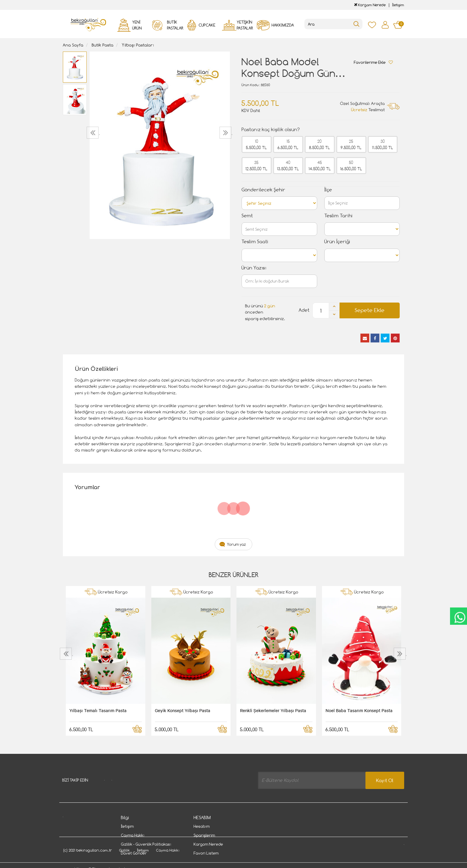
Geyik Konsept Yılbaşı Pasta (183, 710)
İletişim (398, 5)
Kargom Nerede (370, 5)
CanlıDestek (457, 617)
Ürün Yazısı (254, 268)
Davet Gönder (134, 853)
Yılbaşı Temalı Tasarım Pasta (98, 710)
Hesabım (202, 827)
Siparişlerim (204, 836)
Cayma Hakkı (133, 836)
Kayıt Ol (385, 781)
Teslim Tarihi (338, 216)
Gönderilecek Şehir (263, 190)
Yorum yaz (236, 544)
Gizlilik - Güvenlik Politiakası (146, 844)
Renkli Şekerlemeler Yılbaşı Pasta (273, 710)
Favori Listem (206, 853)
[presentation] (93, 133)
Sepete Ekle (370, 310)
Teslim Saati (255, 242)
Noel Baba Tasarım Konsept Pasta (359, 710)
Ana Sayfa (73, 45)
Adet (304, 310)
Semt (247, 216)
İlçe (328, 190)
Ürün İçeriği (337, 242)
